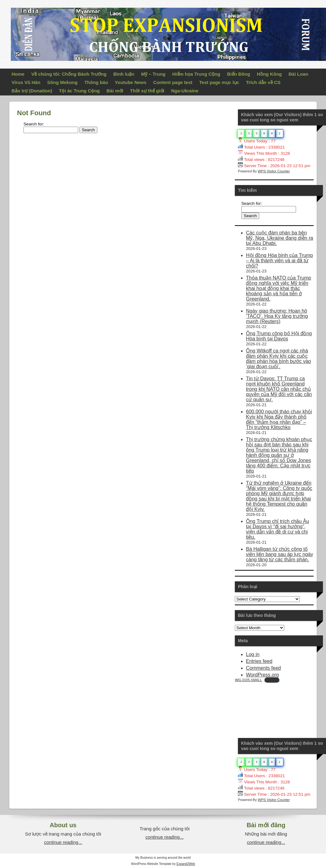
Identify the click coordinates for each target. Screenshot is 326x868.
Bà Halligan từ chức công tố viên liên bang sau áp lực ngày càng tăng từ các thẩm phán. (279, 554)
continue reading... (63, 842)
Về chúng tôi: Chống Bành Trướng (69, 74)
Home (18, 74)
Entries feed (259, 661)
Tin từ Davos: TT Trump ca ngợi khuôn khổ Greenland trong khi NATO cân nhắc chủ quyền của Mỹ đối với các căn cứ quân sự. (279, 389)
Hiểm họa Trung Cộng (196, 74)
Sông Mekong (62, 82)
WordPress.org (262, 675)
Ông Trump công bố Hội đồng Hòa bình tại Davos (279, 336)
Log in (253, 654)
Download (272, 680)
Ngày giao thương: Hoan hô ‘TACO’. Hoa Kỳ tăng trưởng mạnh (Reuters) (277, 316)
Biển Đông (239, 74)
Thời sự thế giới (147, 91)
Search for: (34, 124)
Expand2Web (186, 864)
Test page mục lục (219, 82)
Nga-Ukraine (185, 91)
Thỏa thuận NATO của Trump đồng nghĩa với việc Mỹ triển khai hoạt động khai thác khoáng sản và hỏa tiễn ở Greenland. (279, 288)
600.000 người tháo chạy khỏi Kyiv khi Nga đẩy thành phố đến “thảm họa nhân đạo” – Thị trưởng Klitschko (279, 419)
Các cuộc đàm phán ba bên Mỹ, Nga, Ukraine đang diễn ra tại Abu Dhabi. (279, 238)
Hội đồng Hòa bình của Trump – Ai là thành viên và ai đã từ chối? (279, 261)
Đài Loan (298, 74)
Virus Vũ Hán (26, 82)
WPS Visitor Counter (274, 171)
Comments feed (263, 668)
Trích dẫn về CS (263, 82)
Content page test (173, 82)
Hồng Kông (269, 74)
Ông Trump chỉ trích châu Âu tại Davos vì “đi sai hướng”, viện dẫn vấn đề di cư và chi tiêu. (277, 529)
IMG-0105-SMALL (248, 680)
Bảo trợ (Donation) (32, 91)
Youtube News (131, 82)
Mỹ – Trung (153, 74)
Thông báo (96, 82)
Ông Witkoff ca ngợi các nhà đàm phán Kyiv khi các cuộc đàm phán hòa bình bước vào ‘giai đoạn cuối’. (278, 359)
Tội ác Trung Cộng (79, 91)
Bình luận (124, 74)
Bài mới (115, 91)
